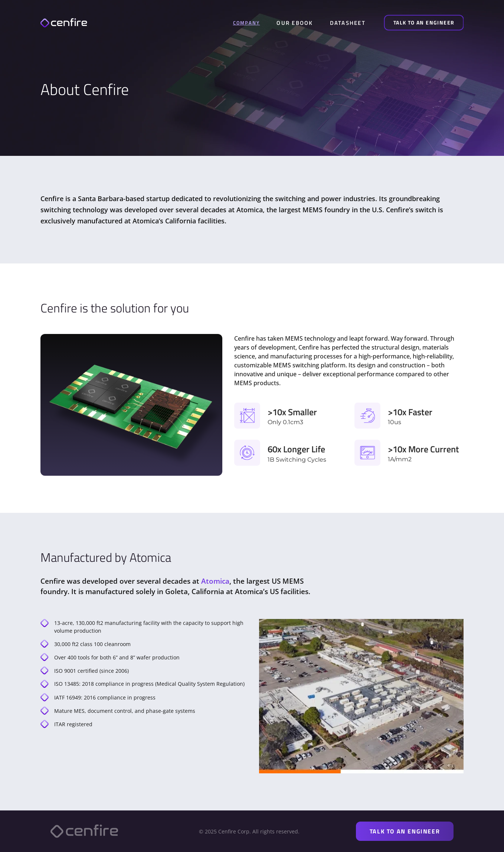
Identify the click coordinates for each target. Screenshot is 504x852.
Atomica (215, 581)
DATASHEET (348, 23)
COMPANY (247, 23)
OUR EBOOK (295, 23)
